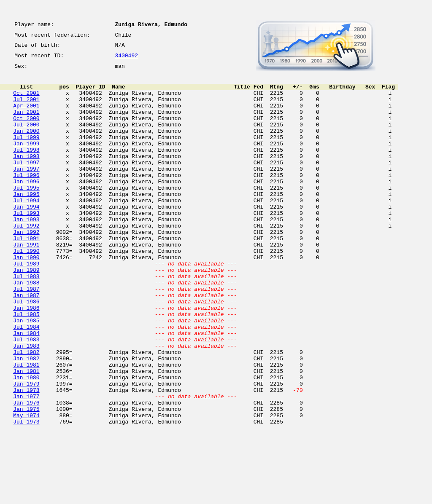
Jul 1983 (26, 396)
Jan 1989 (26, 313)
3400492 (126, 60)
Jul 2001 (26, 108)
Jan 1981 (26, 434)
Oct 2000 (26, 131)
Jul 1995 (26, 214)
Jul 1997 (26, 184)
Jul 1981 (26, 426)
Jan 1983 (26, 404)
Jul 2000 (26, 138)
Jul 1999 (26, 153)
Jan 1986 (26, 358)
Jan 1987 (26, 343)
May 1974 (26, 487)
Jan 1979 (26, 449)
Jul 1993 (26, 244)
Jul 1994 (26, 229)
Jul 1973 (26, 495)
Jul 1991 (26, 275)
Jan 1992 (26, 267)
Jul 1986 (26, 351)
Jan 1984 (26, 389)
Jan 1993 (26, 252)
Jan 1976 (26, 472)
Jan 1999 (26, 161)
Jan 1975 (26, 480)
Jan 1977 (26, 464)
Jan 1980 (26, 442)
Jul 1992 (26, 260)
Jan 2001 (26, 123)
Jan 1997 (26, 191)
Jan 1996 (26, 206)
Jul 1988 (26, 320)
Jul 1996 (26, 199)
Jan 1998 (26, 176)
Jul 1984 (26, 381)
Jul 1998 (26, 169)
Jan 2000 (26, 146)
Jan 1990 (26, 298)
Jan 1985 (26, 373)
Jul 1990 (26, 290)
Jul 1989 (26, 305)
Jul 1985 (26, 366)
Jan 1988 (26, 328)
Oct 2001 (26, 100)
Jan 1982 (26, 419)
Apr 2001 (26, 115)
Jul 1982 (26, 411)
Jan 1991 (26, 282)
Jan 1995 (26, 222)
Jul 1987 (26, 335)
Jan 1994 (26, 237)
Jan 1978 (26, 457)
